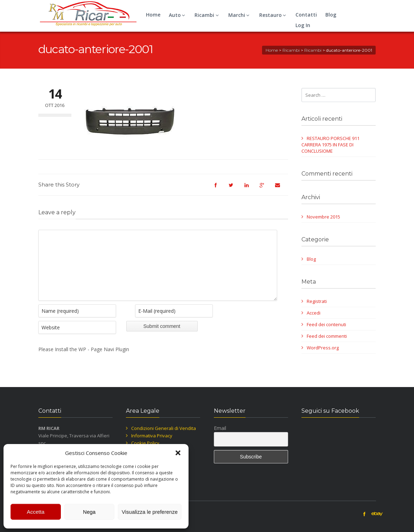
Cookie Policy (145, 443)
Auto (178, 15)
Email (220, 428)
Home (153, 15)
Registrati (317, 301)
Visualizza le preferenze (150, 512)
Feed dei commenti (327, 336)
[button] (178, 453)
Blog (331, 15)
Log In (303, 25)
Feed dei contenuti (326, 324)
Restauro (274, 15)
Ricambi (208, 15)
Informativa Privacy (152, 436)
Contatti (306, 15)
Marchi (240, 15)
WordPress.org (323, 348)
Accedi (314, 313)
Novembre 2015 (323, 217)
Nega (89, 512)
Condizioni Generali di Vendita (164, 428)
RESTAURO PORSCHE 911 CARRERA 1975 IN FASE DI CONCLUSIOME (330, 145)
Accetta (36, 512)
